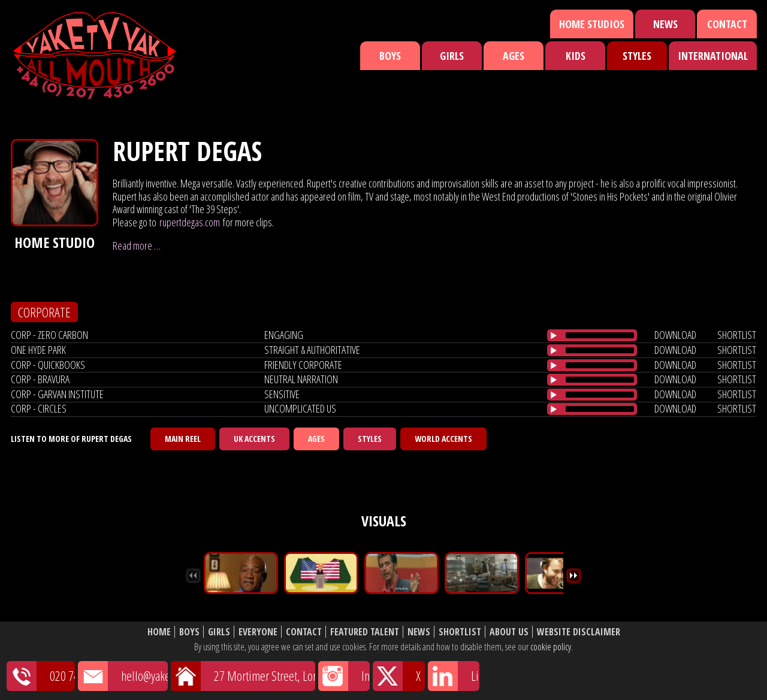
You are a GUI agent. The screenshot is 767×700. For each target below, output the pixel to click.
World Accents (443, 439)
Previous (193, 576)
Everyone (258, 632)
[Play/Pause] (554, 335)
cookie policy (551, 647)
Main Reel (183, 439)
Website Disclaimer (579, 632)
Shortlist (460, 632)
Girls (452, 56)
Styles (637, 56)
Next (574, 576)
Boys (390, 56)
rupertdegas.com (190, 222)
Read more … (137, 246)
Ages (514, 56)
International (713, 56)
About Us (509, 632)
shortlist (737, 335)
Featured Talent (365, 632)
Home (159, 632)
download (675, 335)
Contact (727, 24)
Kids (576, 56)
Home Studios (592, 24)
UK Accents (254, 439)
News (665, 24)
